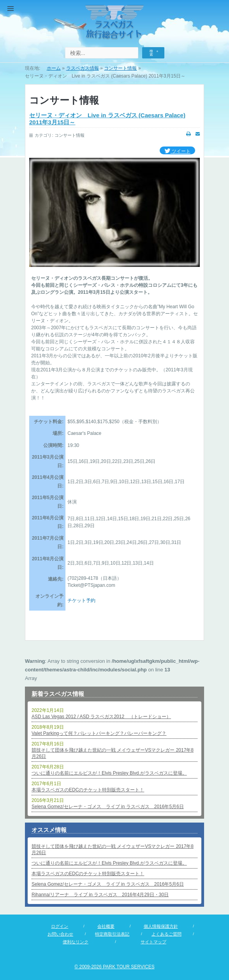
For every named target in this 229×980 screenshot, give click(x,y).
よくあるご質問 (166, 934)
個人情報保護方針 (161, 926)
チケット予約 (81, 600)
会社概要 (106, 926)
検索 (151, 53)
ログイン (60, 926)
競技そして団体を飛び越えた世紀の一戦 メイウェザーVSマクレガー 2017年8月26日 (113, 753)
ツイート (177, 151)
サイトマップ (153, 942)
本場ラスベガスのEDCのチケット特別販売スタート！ (88, 790)
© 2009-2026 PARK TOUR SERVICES (114, 967)
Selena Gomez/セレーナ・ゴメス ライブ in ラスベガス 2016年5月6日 (108, 807)
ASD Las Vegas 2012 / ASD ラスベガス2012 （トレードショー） (101, 717)
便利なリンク (76, 942)
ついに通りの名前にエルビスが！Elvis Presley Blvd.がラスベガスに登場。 (109, 773)
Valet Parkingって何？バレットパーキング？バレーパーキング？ (99, 733)
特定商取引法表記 (112, 934)
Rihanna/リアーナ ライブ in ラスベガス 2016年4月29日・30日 (100, 895)
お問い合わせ (60, 934)
